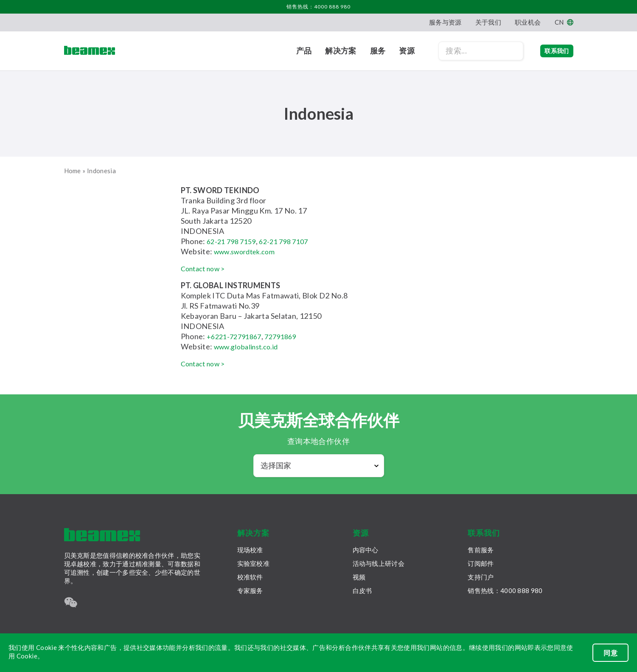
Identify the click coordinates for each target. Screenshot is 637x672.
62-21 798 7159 (234, 241)
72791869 (288, 336)
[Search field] (464, 51)
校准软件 (250, 577)
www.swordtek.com (248, 251)
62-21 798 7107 (291, 241)
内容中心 (366, 550)
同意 (610, 653)
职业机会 (528, 22)
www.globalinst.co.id (250, 346)
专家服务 (250, 590)
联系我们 (548, 51)
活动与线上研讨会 (379, 563)
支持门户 (481, 577)
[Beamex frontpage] (90, 51)
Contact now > (206, 268)
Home (73, 171)
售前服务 (481, 550)
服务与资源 (445, 22)
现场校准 (250, 550)
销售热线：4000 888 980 (318, 7)
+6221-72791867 (237, 336)
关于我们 (488, 22)
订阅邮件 (481, 563)
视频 (359, 577)
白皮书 (362, 590)
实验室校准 (254, 563)
